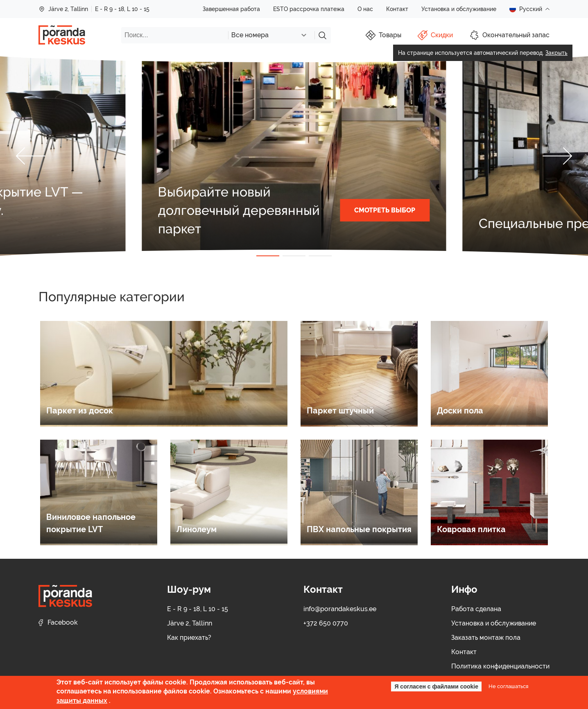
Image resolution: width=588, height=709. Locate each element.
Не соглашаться (508, 686)
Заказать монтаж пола (486, 638)
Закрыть (556, 53)
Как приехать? (189, 638)
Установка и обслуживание (459, 9)
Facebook (58, 622)
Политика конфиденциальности (500, 666)
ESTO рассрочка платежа (309, 9)
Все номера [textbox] (250, 35)
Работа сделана (476, 609)
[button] (31, 156)
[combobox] (271, 35)
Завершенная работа (231, 9)
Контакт (397, 9)
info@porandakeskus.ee (340, 609)
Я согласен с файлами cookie (436, 686)
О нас (365, 9)
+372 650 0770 (326, 623)
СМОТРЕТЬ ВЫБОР (385, 210)
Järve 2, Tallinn (63, 9)
